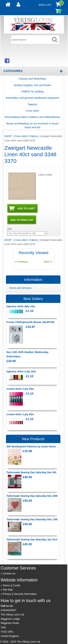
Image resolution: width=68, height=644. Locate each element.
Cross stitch (32, 111)
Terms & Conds (11, 585)
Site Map (8, 590)
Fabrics (34, 136)
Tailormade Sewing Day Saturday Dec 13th (32, 519)
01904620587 (9, 610)
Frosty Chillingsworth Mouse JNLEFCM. (31, 322)
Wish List (45, 5)
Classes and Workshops (32, 79)
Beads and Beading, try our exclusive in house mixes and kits (32, 125)
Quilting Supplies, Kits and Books (32, 85)
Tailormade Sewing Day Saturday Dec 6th (31, 472)
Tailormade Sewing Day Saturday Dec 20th (32, 496)
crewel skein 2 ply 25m (20, 389)
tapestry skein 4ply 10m (21, 306)
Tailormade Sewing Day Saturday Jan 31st (32, 539)
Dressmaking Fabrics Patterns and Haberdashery (32, 117)
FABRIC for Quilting (32, 92)
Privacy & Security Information (20, 594)
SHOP (8, 136)
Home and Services (20, 288)
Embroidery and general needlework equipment (32, 98)
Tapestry (32, 104)
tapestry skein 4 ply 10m (21, 371)
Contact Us (9, 573)
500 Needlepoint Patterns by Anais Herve (31, 447)
